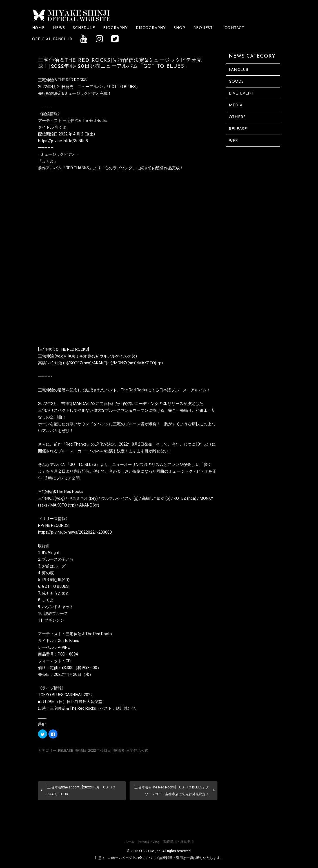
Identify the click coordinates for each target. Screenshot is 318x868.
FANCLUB (238, 70)
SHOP (180, 28)
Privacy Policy (149, 841)
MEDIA (236, 105)
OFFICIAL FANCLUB (52, 39)
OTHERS (237, 117)
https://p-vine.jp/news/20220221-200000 (75, 532)
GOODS (236, 82)
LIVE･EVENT (241, 94)
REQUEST (205, 28)
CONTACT (234, 28)
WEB (233, 141)
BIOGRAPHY (115, 28)
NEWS (59, 28)
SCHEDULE (84, 28)
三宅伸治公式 (137, 750)
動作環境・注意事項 (179, 841)
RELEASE (65, 750)
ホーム (130, 841)
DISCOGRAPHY (151, 28)
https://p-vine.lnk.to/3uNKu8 (63, 141)
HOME (39, 28)
